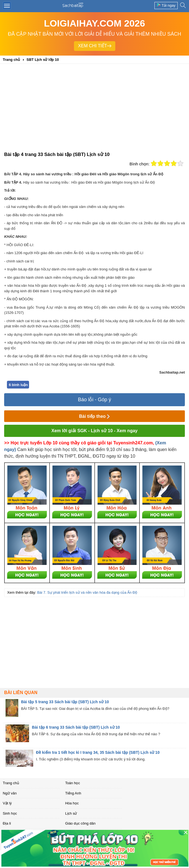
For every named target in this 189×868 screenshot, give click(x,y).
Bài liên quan (21, 693)
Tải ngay (166, 5)
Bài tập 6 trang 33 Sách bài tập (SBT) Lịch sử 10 (76, 727)
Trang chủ (11, 783)
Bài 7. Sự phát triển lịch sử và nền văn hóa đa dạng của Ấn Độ (87, 592)
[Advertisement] (94, 110)
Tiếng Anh (73, 793)
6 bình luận (18, 385)
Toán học (73, 783)
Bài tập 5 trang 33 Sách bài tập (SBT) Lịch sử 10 (65, 702)
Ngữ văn (10, 793)
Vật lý (7, 803)
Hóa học (72, 803)
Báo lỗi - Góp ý (94, 400)
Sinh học (10, 813)
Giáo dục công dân (80, 823)
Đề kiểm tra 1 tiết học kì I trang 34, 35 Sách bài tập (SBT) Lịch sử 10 (98, 752)
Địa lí (7, 823)
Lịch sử (71, 813)
